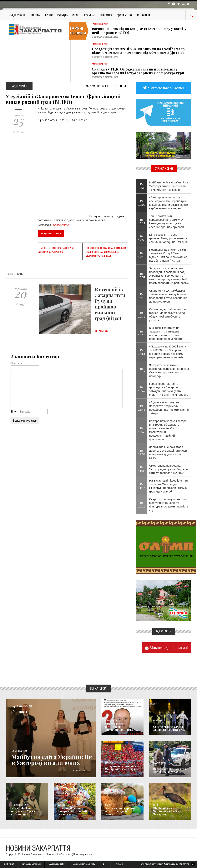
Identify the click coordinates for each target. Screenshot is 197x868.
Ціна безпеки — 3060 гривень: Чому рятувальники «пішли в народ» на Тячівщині (169, 238)
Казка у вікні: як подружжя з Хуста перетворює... (22, 811)
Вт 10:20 (142, 505)
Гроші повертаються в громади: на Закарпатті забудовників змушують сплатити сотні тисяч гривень (169, 389)
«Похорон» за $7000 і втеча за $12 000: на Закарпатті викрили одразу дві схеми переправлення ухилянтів (168, 352)
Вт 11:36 (142, 469)
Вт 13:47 (142, 389)
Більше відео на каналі (168, 648)
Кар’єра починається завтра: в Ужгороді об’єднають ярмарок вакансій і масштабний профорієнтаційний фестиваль (168, 430)
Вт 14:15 (142, 371)
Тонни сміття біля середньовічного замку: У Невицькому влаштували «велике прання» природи (167, 221)
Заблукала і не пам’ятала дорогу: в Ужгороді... (170, 770)
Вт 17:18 (142, 255)
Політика (35, 15)
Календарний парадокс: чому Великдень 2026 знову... (122, 811)
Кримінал (90, 15)
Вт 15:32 (142, 315)
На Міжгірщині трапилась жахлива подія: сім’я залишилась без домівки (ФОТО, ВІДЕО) (106, 252)
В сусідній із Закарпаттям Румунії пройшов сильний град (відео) (110, 304)
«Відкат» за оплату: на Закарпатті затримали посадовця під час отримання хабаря (169, 408)
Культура (63, 15)
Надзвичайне (17, 15)
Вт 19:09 (142, 203)
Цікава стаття (51, 233)
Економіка (106, 15)
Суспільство (124, 15)
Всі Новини (143, 15)
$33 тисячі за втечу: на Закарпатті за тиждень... (170, 728)
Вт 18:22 (142, 221)
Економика (110, 763)
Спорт (76, 15)
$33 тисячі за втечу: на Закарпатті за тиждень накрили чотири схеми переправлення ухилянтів (166, 333)
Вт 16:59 (142, 275)
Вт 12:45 (142, 430)
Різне (156, 805)
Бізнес (49, 15)
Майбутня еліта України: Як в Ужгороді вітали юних (52, 760)
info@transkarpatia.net (80, 854)
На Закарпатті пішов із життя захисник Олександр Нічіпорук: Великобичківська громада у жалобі (168, 486)
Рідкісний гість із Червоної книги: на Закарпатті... (166, 811)
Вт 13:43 (142, 408)
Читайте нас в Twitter (166, 88)
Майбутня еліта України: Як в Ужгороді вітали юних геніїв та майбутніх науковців (169, 186)
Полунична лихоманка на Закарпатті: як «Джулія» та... (122, 769)
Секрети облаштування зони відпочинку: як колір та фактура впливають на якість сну (169, 505)
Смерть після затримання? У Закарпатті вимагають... (122, 727)
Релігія (108, 805)
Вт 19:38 (142, 186)
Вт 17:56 (142, 238)
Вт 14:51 (142, 352)
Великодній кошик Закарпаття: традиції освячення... (72, 811)
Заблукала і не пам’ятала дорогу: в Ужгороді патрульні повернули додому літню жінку (168, 452)
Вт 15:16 (142, 333)
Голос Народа (111, 721)
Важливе (61, 805)
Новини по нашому (19, 805)
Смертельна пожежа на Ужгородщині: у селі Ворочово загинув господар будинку (169, 469)
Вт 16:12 (142, 296)
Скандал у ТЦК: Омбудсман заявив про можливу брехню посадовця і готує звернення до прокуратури (138, 71)
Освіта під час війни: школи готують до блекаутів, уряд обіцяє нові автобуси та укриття (167, 315)
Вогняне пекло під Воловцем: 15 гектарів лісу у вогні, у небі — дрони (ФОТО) (139, 31)
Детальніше (103, 331)
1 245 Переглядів (97, 86)
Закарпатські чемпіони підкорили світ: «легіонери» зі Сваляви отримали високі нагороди (169, 371)
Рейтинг (120, 86)
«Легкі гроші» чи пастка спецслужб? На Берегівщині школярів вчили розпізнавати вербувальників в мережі (169, 203)
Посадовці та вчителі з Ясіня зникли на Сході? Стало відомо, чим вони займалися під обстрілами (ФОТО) (138, 51)
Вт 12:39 (142, 452)
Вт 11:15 (142, 486)
